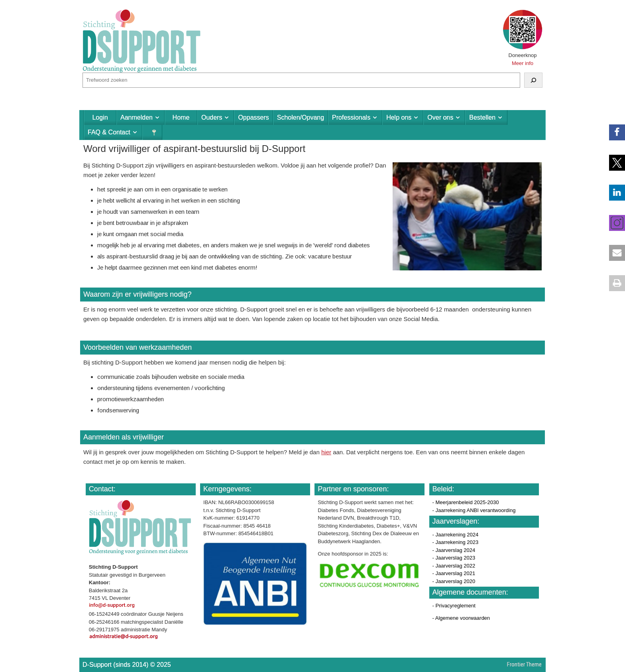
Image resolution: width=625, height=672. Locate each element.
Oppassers (253, 117)
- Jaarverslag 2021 (454, 573)
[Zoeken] (533, 80)
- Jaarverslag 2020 (454, 581)
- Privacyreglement (454, 606)
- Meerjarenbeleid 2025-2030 (466, 502)
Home (181, 117)
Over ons (440, 117)
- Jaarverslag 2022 (454, 566)
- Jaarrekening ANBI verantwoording (474, 510)
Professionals (351, 117)
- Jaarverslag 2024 (454, 550)
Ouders (212, 117)
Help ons (399, 117)
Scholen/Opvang (301, 117)
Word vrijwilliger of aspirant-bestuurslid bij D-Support (194, 149)
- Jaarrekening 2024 (456, 535)
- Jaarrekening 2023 (456, 542)
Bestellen (482, 117)
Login (100, 117)
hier (326, 452)
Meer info (523, 63)
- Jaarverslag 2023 (454, 558)
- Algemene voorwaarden (461, 618)
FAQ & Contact (109, 132)
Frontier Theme (524, 664)
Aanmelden (137, 117)
